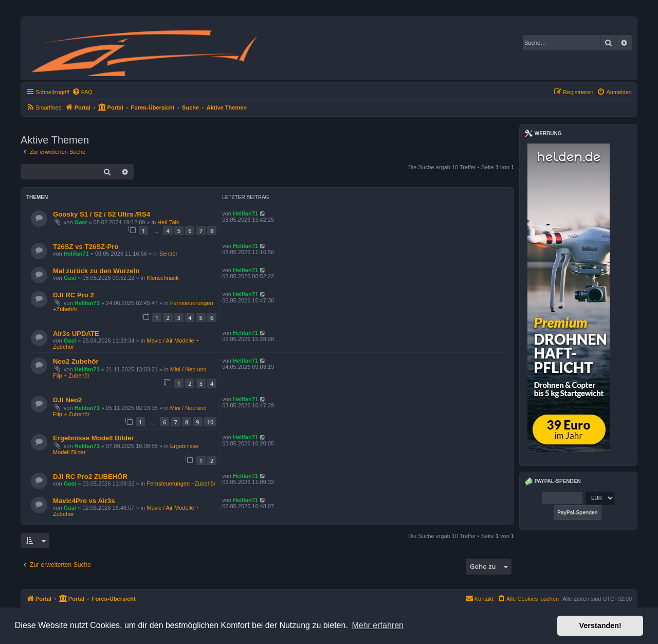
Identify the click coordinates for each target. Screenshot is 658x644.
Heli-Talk (168, 222)
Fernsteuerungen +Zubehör (181, 484)
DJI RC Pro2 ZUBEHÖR (90, 477)
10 (211, 422)
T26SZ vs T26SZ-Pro (86, 247)
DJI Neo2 (67, 400)
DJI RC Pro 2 (74, 295)
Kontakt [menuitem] (479, 598)
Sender (168, 254)
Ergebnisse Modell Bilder (94, 438)
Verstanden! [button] (600, 625)
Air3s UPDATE (76, 334)
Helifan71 (245, 213)
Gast (81, 222)
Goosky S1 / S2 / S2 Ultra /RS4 (102, 214)
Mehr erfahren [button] (378, 625)
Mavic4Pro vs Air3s (84, 501)
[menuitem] (82, 92)
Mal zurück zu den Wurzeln (96, 271)
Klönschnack (162, 278)
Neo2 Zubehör (76, 361)
